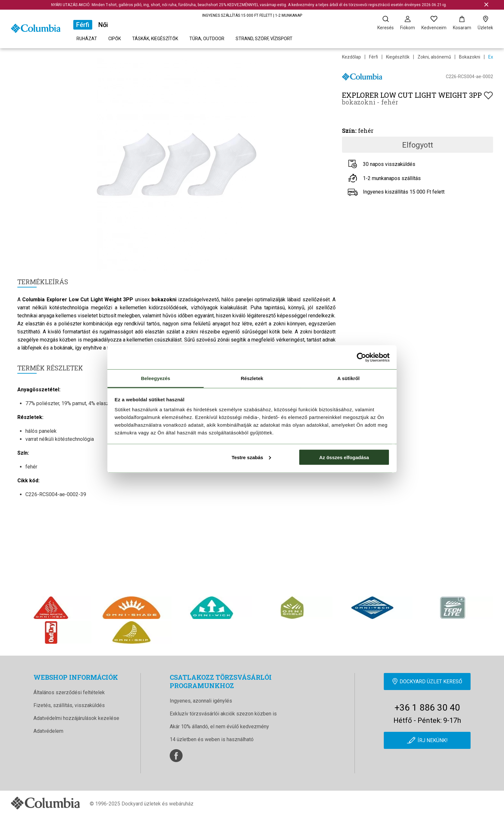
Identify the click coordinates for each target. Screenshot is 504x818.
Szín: (349, 131)
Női (103, 25)
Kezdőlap (351, 57)
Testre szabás (251, 457)
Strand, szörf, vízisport (264, 39)
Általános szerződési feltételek (69, 692)
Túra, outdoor (207, 39)
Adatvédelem (48, 731)
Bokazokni (470, 57)
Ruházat (87, 39)
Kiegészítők (398, 57)
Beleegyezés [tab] (155, 378)
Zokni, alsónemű (434, 57)
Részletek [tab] (252, 378)
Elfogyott (418, 145)
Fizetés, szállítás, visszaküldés (69, 705)
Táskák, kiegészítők (155, 39)
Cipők (115, 39)
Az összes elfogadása (344, 457)
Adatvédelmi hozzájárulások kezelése (76, 718)
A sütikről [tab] (348, 378)
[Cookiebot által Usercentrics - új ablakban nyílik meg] (361, 357)
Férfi (83, 25)
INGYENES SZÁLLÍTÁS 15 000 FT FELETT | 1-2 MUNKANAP (252, 15)
